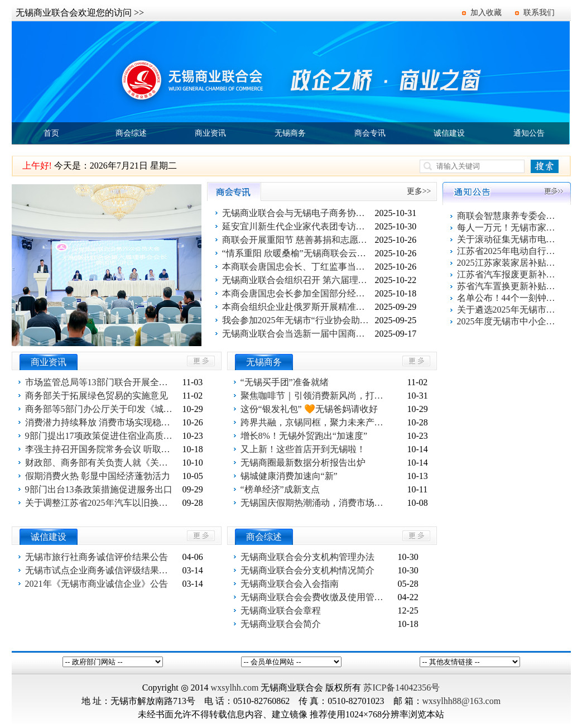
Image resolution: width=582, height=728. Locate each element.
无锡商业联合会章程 (281, 610)
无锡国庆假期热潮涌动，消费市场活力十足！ (316, 503)
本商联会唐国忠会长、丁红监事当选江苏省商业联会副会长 (297, 267)
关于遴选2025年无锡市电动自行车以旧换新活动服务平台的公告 (507, 310)
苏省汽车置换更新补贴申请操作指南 (507, 286)
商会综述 (131, 133)
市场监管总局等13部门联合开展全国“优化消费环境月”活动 (100, 382)
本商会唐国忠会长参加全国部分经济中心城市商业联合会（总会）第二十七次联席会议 (297, 293)
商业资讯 (210, 133)
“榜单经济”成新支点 (280, 489)
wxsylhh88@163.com (462, 701)
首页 (51, 133)
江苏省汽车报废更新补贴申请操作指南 (507, 274)
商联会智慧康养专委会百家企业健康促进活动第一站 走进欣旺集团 (507, 216)
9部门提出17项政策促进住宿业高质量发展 (100, 436)
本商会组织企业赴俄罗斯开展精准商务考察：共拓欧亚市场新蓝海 (297, 307)
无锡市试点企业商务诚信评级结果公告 (100, 570)
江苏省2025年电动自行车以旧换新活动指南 (507, 251)
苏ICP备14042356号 (401, 688)
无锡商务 (290, 133)
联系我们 (539, 13)
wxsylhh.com (235, 688)
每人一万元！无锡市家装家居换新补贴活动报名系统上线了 (507, 227)
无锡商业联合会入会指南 (290, 584)
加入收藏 (486, 13)
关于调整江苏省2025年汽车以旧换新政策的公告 (100, 503)
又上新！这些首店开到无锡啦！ (303, 449)
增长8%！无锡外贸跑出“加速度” (304, 436)
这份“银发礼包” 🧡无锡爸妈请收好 (309, 409)
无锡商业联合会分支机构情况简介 (307, 570)
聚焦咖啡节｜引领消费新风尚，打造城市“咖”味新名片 (316, 396)
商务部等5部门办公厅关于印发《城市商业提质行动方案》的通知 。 (100, 409)
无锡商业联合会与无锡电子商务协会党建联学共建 (297, 213)
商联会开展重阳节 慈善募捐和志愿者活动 (297, 240)
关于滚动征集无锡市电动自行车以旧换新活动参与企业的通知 (507, 239)
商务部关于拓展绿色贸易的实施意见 (97, 396)
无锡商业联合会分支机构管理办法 (307, 557)
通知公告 (529, 133)
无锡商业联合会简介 (281, 624)
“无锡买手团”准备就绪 (285, 382)
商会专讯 (370, 133)
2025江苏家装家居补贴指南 (507, 263)
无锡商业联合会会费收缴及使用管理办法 (316, 597)
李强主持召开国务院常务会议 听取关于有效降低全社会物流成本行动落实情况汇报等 (100, 449)
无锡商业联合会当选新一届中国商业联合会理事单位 (297, 334)
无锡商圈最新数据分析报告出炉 (303, 463)
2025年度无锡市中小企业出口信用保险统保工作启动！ (507, 321)
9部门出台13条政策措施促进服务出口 (99, 489)
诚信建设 (449, 133)
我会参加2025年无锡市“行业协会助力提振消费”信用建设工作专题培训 (297, 320)
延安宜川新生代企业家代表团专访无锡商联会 (297, 226)
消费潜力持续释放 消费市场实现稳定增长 (100, 422)
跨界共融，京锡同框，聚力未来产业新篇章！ (316, 422)
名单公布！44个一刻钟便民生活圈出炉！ (507, 298)
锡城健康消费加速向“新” (289, 476)
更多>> (419, 191)
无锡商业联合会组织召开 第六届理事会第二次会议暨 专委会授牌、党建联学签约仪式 (297, 280)
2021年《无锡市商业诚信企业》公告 (97, 584)
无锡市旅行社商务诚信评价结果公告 (97, 557)
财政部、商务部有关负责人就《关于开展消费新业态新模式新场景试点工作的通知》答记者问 (100, 463)
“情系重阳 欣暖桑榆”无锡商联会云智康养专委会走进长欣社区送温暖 (297, 253)
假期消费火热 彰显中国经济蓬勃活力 (98, 476)
